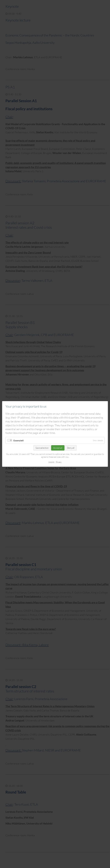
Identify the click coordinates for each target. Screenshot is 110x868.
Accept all (58, 448)
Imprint (51, 462)
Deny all (71, 448)
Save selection (42, 448)
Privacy (59, 462)
